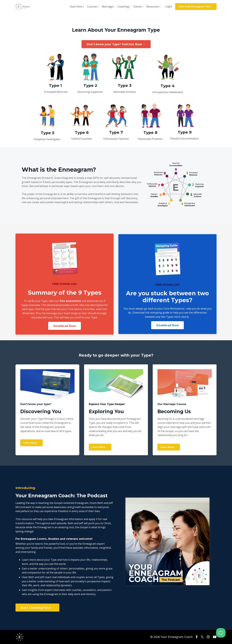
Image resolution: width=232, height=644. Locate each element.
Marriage (108, 7)
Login (169, 6)
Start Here (77, 7)
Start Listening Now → (37, 608)
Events (138, 7)
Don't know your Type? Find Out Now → (116, 44)
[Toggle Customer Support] (221, 633)
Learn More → (31, 443)
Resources (153, 7)
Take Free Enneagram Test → (196, 6)
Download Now (65, 326)
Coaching (124, 7)
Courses (93, 7)
